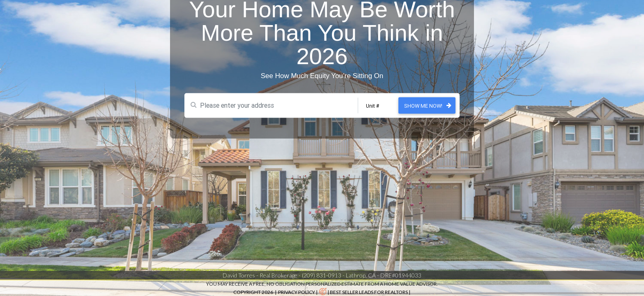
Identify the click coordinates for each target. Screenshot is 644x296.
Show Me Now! (423, 98)
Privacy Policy (297, 292)
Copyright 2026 (254, 292)
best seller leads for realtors (369, 292)
